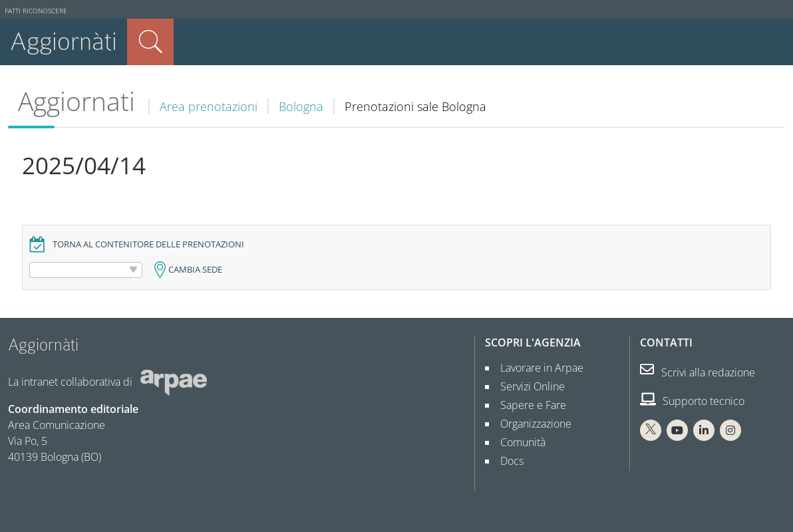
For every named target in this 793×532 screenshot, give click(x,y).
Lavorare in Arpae (537, 368)
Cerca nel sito (150, 42)
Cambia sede (195, 270)
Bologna (301, 106)
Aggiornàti (64, 42)
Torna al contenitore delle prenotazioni (148, 244)
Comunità (518, 442)
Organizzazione (531, 424)
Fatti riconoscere (36, 11)
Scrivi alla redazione (698, 372)
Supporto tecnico (692, 401)
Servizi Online (527, 386)
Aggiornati (77, 101)
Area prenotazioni (209, 106)
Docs (507, 461)
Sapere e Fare (528, 405)
